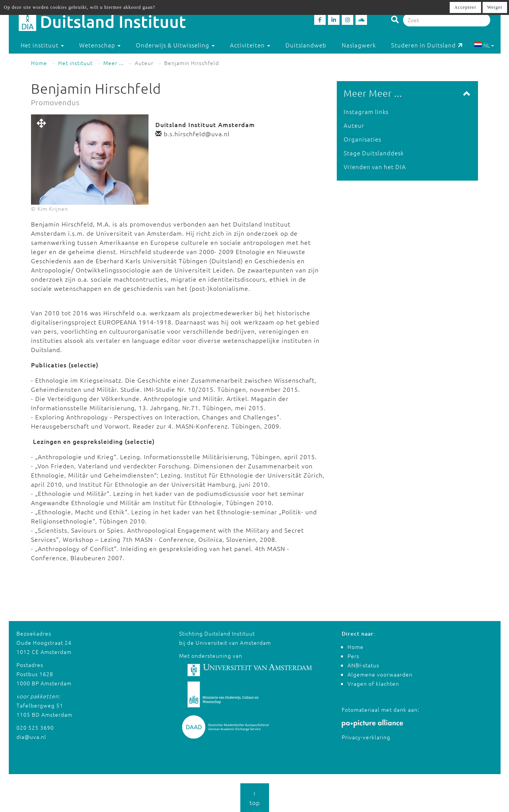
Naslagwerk (359, 45)
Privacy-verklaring (366, 737)
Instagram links (366, 112)
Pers (353, 656)
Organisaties (362, 139)
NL (484, 45)
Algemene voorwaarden (380, 674)
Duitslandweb (306, 45)
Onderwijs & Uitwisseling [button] (175, 45)
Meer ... (113, 63)
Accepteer (465, 7)
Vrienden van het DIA (375, 167)
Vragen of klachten (373, 683)
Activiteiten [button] (250, 45)
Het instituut (75, 63)
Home (39, 63)
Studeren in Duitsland (427, 45)
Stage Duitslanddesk (374, 153)
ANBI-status (363, 665)
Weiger (495, 7)
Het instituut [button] (42, 45)
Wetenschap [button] (100, 45)
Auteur (354, 125)
